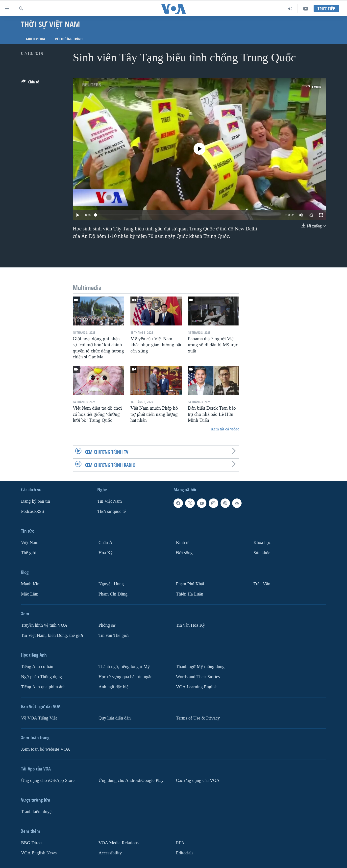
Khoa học (262, 543)
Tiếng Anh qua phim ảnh (43, 687)
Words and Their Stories (198, 677)
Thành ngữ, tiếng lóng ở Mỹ (124, 666)
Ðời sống (184, 553)
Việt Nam (30, 543)
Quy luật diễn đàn (115, 718)
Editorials (185, 853)
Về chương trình (69, 39)
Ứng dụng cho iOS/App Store (48, 780)
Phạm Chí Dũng (113, 594)
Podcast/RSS (33, 511)
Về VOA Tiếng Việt (39, 718)
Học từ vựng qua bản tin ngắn (125, 677)
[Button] (30, 83)
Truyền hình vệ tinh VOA (44, 625)
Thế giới (29, 553)
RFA (180, 843)
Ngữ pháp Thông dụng (41, 677)
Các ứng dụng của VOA (198, 780)
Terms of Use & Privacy (198, 718)
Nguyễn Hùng (111, 584)
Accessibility (110, 853)
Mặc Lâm (30, 594)
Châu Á (105, 543)
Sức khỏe (262, 553)
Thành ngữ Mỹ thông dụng (200, 666)
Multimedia (36, 39)
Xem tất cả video (225, 429)
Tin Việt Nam (110, 501)
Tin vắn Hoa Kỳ (190, 625)
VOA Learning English (197, 687)
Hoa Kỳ (106, 553)
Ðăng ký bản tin (36, 501)
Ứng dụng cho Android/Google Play (131, 780)
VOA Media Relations (119, 843)
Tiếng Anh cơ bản (37, 666)
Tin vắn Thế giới (114, 635)
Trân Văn (262, 584)
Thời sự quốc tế (112, 511)
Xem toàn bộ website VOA (46, 749)
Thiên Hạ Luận (190, 594)
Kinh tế (183, 543)
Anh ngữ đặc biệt (114, 687)
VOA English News (39, 853)
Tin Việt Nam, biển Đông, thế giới (52, 635)
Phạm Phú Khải (190, 584)
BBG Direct (32, 843)
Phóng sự (107, 625)
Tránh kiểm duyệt (37, 811)
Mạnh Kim (31, 584)
